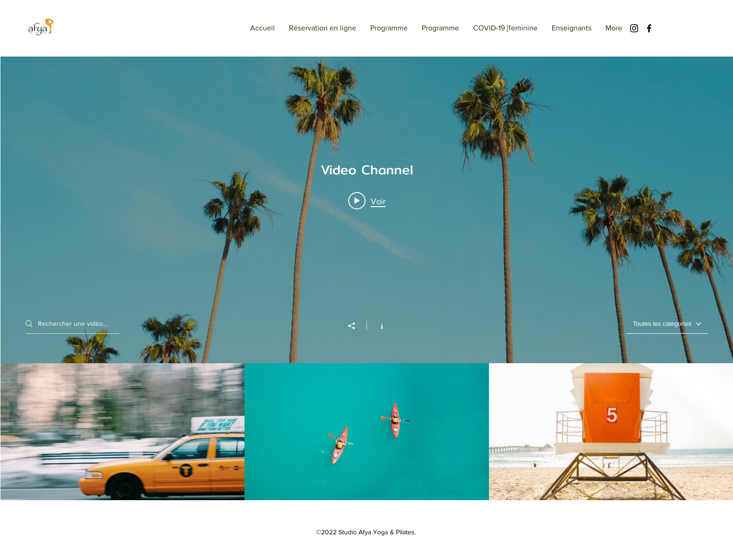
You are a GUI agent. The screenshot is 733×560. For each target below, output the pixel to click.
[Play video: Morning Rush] (367, 201)
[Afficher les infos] (377, 325)
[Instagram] (634, 28)
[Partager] (356, 326)
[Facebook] (649, 28)
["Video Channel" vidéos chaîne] (367, 432)
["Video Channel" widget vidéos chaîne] (367, 278)
